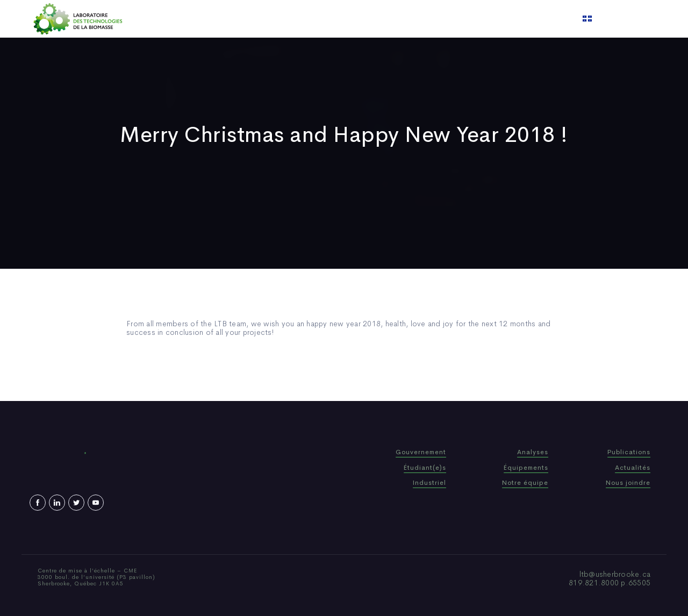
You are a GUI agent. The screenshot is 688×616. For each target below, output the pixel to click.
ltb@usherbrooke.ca (615, 574)
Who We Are (271, 19)
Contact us (454, 19)
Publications (330, 19)
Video (409, 19)
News (376, 19)
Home (224, 19)
